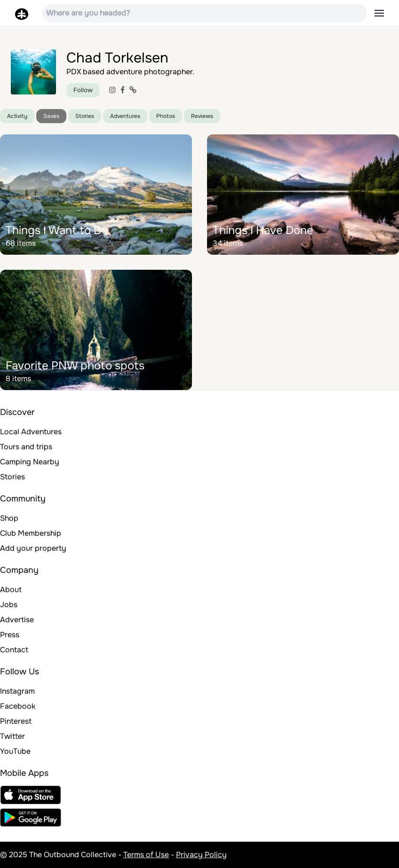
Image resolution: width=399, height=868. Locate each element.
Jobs (9, 605)
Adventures (125, 116)
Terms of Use (146, 855)
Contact (14, 650)
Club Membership (31, 533)
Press (10, 635)
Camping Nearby (30, 462)
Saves (51, 116)
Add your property (33, 548)
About (11, 590)
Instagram (17, 691)
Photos (166, 116)
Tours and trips (26, 447)
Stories (85, 116)
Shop (9, 518)
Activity (17, 116)
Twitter (12, 736)
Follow (83, 90)
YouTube (15, 751)
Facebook (18, 706)
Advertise (17, 620)
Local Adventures (31, 432)
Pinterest (16, 721)
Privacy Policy (201, 855)
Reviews (202, 116)
